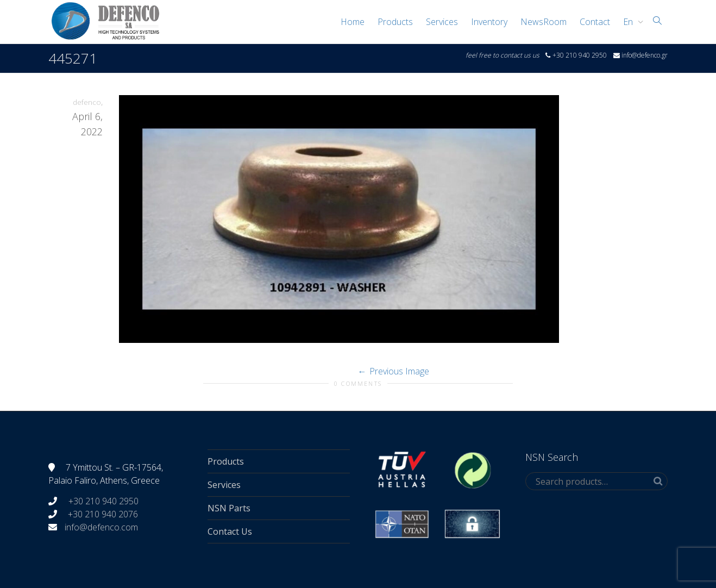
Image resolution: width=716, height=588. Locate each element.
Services (442, 22)
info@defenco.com (101, 527)
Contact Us (230, 531)
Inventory (489, 22)
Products (395, 22)
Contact (595, 22)
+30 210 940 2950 (102, 501)
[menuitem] (630, 22)
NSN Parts (229, 508)
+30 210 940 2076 (103, 514)
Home (353, 22)
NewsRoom (544, 22)
